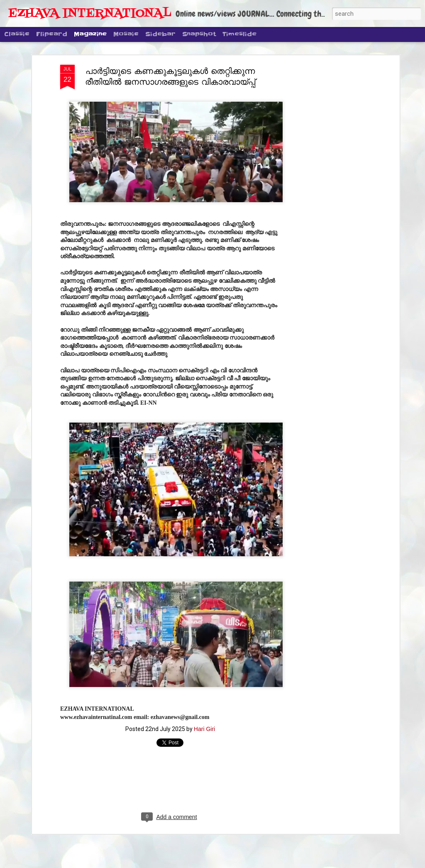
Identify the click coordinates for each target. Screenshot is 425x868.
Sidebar (160, 34)
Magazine (90, 34)
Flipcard (52, 34)
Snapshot (199, 34)
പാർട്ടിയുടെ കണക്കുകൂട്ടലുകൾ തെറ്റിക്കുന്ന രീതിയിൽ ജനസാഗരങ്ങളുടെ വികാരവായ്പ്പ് (170, 76)
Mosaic (126, 34)
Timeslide (239, 34)
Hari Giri (204, 729)
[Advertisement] (326, 196)
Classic (17, 34)
